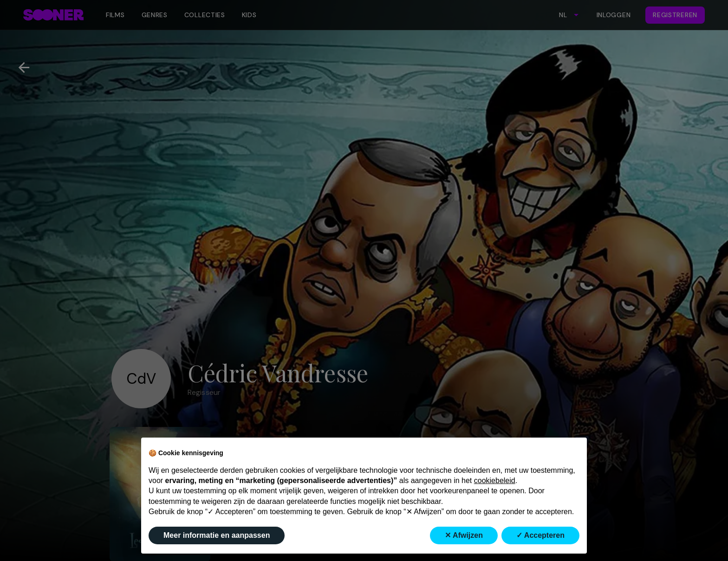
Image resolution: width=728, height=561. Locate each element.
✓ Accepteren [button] (540, 535)
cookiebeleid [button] (495, 480)
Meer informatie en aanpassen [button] (217, 535)
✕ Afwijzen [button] (464, 535)
